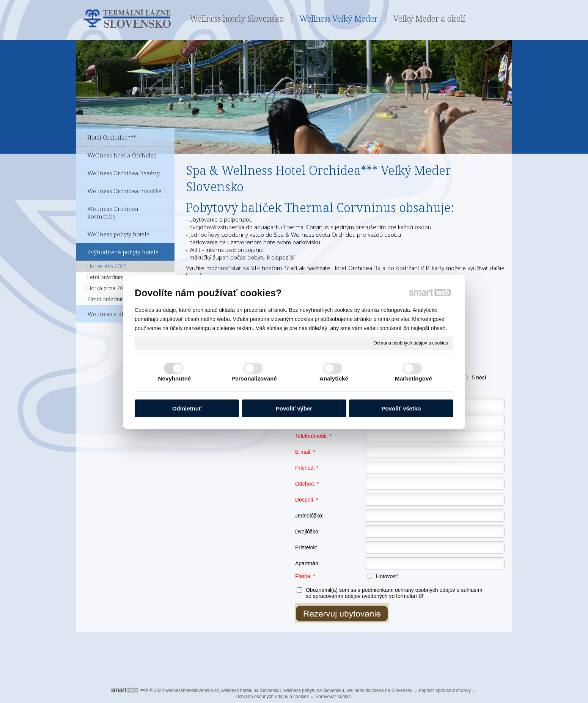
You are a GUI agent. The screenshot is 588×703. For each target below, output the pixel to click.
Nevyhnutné (175, 378)
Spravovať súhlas (333, 697)
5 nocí (479, 377)
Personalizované (254, 378)
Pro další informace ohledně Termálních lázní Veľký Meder (294, 653)
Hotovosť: (388, 576)
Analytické (334, 378)
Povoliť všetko (401, 408)
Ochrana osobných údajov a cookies (411, 343)
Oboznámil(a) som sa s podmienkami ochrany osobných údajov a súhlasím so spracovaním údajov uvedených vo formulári (394, 593)
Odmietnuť (187, 408)
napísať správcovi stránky (445, 690)
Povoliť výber (294, 408)
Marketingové (413, 378)
